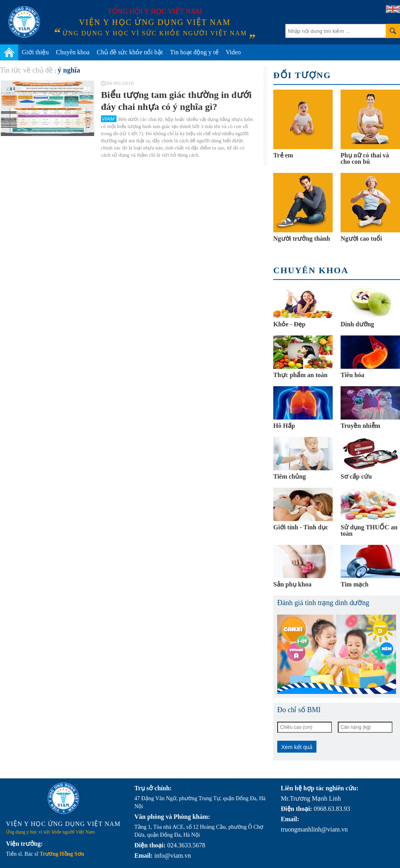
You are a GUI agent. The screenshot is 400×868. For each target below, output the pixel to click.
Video (233, 52)
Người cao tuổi (361, 239)
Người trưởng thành (302, 239)
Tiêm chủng (290, 476)
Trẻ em (283, 155)
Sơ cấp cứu (356, 476)
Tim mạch (354, 584)
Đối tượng (302, 75)
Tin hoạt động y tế (194, 52)
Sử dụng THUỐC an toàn (369, 530)
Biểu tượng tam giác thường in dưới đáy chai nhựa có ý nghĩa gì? (176, 101)
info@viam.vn (172, 856)
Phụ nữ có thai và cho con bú (365, 158)
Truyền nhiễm (360, 426)
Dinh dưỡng (357, 324)
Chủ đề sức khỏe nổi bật (130, 52)
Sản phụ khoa (292, 584)
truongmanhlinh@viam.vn (314, 829)
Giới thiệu (35, 52)
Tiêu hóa (352, 375)
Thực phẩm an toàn (300, 375)
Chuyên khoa (73, 52)
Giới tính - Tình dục (301, 527)
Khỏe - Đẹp (289, 324)
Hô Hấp (284, 426)
